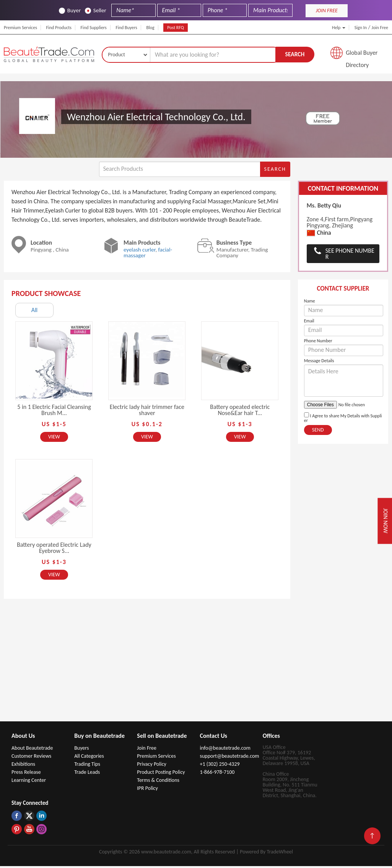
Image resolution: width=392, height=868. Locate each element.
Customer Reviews (31, 758)
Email (309, 323)
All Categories (89, 758)
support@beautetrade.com (229, 758)
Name (310, 303)
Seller (96, 11)
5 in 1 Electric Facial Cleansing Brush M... (54, 412)
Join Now (385, 521)
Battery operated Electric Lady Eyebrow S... (54, 550)
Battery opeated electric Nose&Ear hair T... (240, 412)
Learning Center (29, 782)
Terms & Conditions (158, 782)
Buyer (70, 11)
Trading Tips (87, 766)
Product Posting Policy (161, 774)
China (319, 235)
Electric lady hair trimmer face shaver (147, 412)
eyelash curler (140, 252)
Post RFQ (176, 28)
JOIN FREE (327, 11)
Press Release (26, 774)
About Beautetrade (32, 750)
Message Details (319, 363)
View (54, 439)
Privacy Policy (152, 766)
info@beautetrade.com (225, 750)
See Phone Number (350, 256)
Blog (150, 28)
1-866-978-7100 (217, 774)
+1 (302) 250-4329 (220, 766)
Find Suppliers (94, 28)
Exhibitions (23, 766)
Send (318, 432)
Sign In (361, 28)
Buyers (81, 750)
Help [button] (339, 28)
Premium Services (20, 28)
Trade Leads (87, 774)
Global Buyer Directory (362, 56)
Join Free (380, 28)
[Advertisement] (196, 666)
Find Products (59, 28)
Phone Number (318, 343)
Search (295, 55)
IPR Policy (147, 790)
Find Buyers (126, 28)
